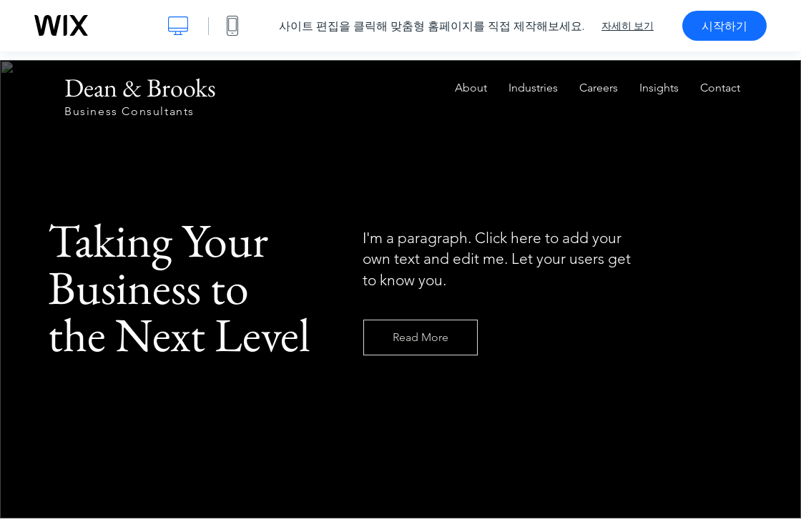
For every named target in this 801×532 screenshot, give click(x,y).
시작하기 (724, 26)
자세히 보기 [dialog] (628, 26)
